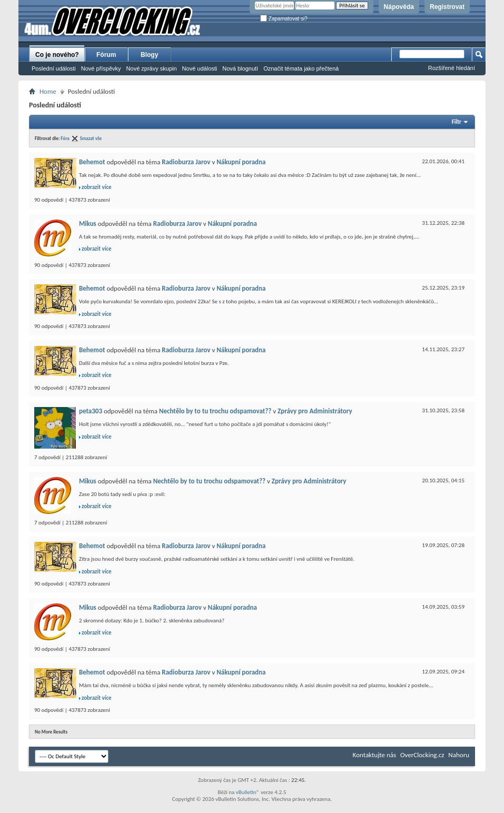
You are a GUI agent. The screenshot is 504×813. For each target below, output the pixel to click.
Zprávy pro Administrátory (315, 411)
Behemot (92, 162)
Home (48, 91)
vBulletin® (248, 792)
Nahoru (459, 755)
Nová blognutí (240, 68)
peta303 (91, 411)
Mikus (88, 224)
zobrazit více (97, 187)
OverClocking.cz (422, 755)
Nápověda (399, 7)
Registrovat (447, 7)
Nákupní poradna (241, 162)
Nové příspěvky (101, 68)
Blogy (149, 55)
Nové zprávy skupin (152, 68)
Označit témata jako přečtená (301, 68)
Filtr (457, 122)
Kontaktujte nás (374, 755)
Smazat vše (91, 138)
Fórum (106, 55)
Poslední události (54, 68)
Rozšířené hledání (452, 68)
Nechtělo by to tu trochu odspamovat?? (215, 411)
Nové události (200, 68)
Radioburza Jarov (186, 162)
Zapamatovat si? (284, 19)
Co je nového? (57, 55)
